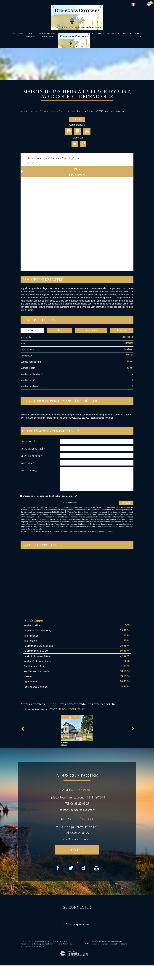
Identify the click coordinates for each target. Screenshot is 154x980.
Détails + (60, 330)
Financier (122, 330)
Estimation (113, 34)
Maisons (53, 111)
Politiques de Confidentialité (63, 531)
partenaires (98, 34)
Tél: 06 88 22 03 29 (77, 804)
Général (32, 330)
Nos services (30, 35)
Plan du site (25, 944)
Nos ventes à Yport (38, 111)
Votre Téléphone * (32, 456)
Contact (126, 34)
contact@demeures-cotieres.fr (77, 810)
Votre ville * (28, 463)
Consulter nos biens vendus (47, 35)
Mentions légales (37, 944)
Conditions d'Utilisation (88, 531)
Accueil (24, 111)
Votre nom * (28, 441)
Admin (65, 944)
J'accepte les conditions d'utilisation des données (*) (50, 496)
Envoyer (126, 503)
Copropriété (91, 330)
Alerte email (138, 35)
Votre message (29, 470)
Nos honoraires (51, 944)
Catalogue (17, 34)
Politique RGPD (38, 946)
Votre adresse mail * (33, 448)
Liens (60, 944)
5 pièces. (63, 111)
